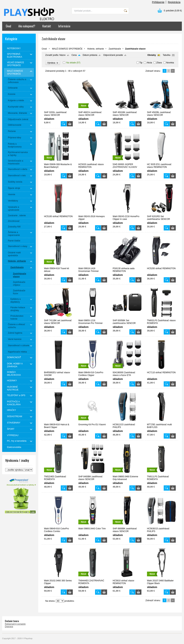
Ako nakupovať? (27, 26)
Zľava (159, 63)
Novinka (170, 63)
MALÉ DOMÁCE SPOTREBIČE (67, 49)
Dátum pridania (90, 55)
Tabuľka (167, 55)
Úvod (8, 26)
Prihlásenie (158, 2)
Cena (74, 55)
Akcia (149, 63)
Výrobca (53, 63)
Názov (63, 55)
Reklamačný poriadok (15, 624)
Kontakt (47, 26)
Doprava (9, 627)
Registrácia (174, 2)
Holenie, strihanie (96, 49)
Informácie (64, 26)
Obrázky (152, 55)
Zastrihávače (115, 49)
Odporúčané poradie (113, 55)
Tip (141, 63)
